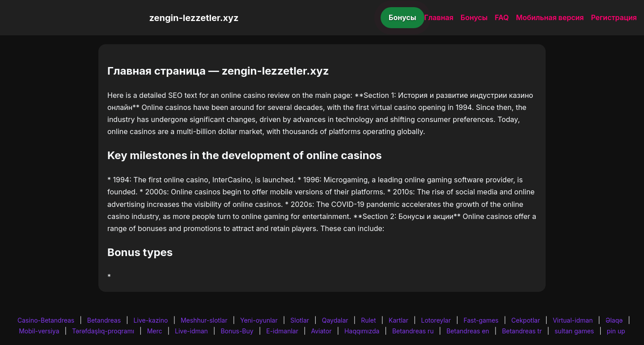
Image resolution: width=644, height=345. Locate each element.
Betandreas (104, 320)
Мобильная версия (550, 17)
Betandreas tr (522, 331)
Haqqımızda (362, 331)
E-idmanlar (282, 331)
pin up (616, 331)
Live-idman (191, 331)
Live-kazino (151, 320)
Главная (439, 17)
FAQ (502, 17)
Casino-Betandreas (46, 320)
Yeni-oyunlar (259, 320)
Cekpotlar (525, 320)
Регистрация (614, 17)
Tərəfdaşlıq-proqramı (103, 331)
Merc (155, 331)
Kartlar (398, 320)
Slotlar (300, 320)
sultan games (574, 331)
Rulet (368, 320)
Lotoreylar (436, 320)
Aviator (322, 331)
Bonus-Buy (237, 331)
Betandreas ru (413, 331)
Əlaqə (614, 320)
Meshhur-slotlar (204, 320)
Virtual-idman (573, 320)
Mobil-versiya (39, 331)
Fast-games (481, 320)
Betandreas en (468, 331)
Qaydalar (335, 320)
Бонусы (402, 17)
